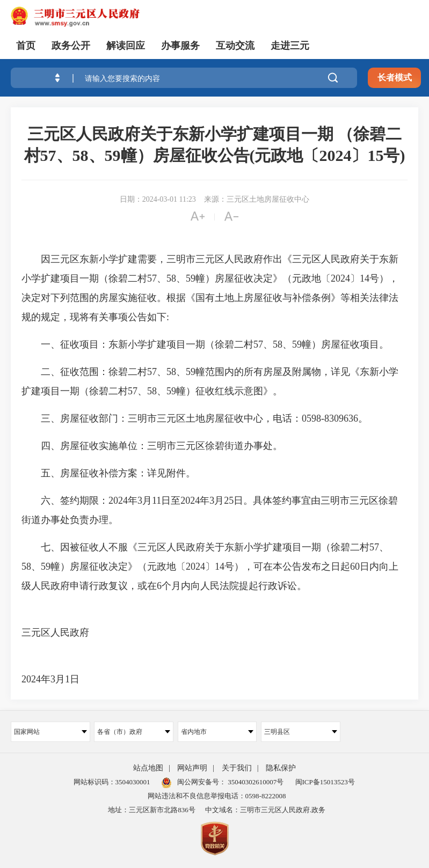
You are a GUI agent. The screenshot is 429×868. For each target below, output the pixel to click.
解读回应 (126, 46)
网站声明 (192, 768)
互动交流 (235, 46)
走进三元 (290, 46)
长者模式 (395, 78)
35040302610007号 (255, 782)
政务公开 (71, 46)
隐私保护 (281, 768)
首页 (26, 46)
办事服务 (180, 46)
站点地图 (148, 768)
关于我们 (237, 768)
